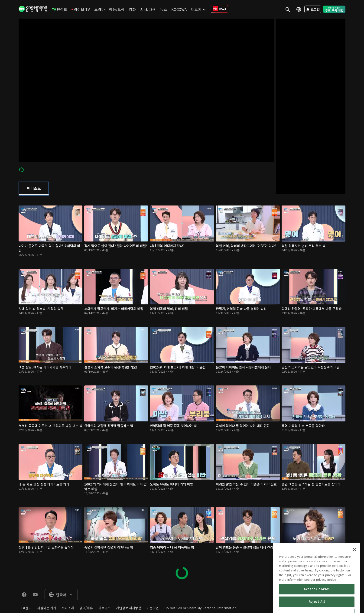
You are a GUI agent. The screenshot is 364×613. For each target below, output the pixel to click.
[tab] (34, 189)
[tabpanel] (182, 390)
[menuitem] (60, 9)
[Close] (354, 569)
